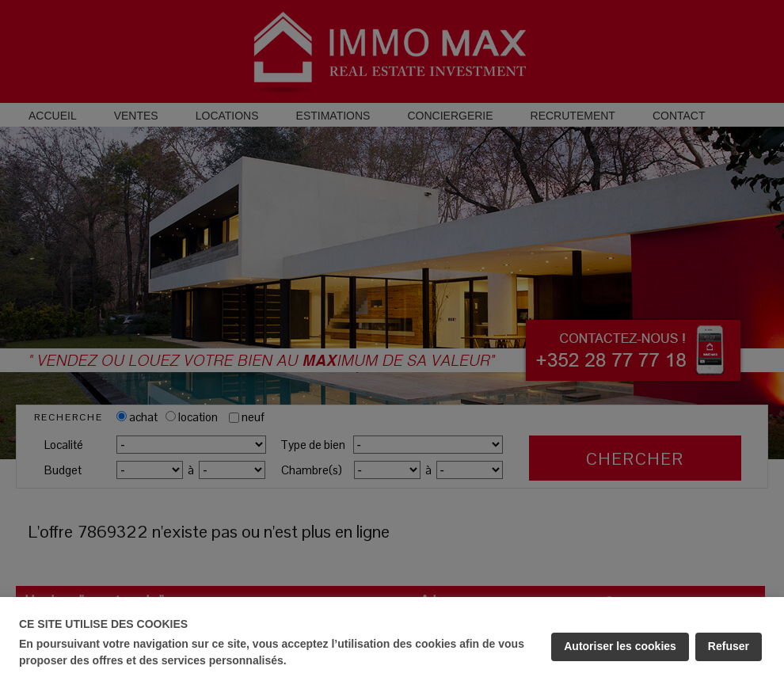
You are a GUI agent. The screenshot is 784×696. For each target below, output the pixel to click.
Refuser (729, 646)
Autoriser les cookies (620, 646)
